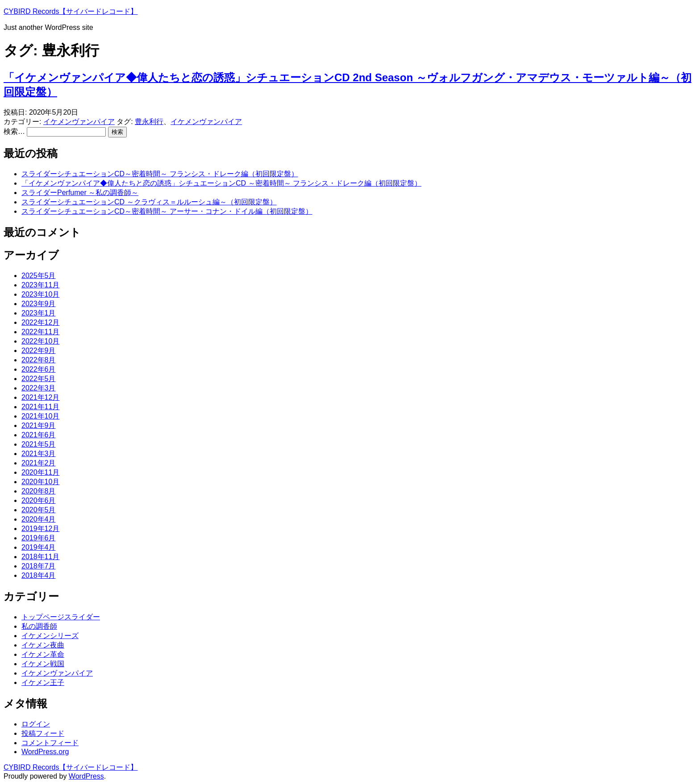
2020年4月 (39, 519)
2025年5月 (39, 276)
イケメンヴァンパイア (79, 122)
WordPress (86, 776)
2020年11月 (40, 472)
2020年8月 (39, 491)
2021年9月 (39, 425)
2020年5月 (39, 510)
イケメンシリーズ (50, 636)
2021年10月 (40, 416)
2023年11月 (40, 285)
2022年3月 (39, 388)
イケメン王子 (43, 682)
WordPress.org (45, 752)
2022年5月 (39, 379)
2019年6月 (39, 538)
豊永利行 (149, 122)
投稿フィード (43, 733)
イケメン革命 (43, 654)
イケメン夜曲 (43, 645)
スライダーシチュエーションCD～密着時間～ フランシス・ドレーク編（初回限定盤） (160, 174)
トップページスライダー (61, 617)
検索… (14, 131)
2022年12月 (40, 322)
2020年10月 (40, 482)
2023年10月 (40, 294)
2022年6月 (39, 369)
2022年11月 (40, 332)
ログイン (36, 724)
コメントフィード (50, 743)
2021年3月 (39, 454)
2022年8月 (39, 360)
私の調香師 (39, 626)
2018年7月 (39, 566)
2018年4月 (39, 575)
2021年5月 (39, 444)
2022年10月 (40, 341)
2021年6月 (39, 435)
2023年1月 (39, 313)
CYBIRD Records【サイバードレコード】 (71, 11)
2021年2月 (39, 463)
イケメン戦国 (43, 664)
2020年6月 (39, 500)
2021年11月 (40, 407)
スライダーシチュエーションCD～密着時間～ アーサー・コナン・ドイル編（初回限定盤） (167, 211)
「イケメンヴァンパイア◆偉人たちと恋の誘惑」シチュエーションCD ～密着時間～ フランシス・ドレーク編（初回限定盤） (221, 183)
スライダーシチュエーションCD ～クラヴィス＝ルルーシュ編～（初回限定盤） (149, 202)
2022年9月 (39, 351)
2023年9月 (39, 304)
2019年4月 (39, 547)
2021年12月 (40, 397)
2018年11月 (40, 557)
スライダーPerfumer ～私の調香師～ (80, 193)
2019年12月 (40, 529)
